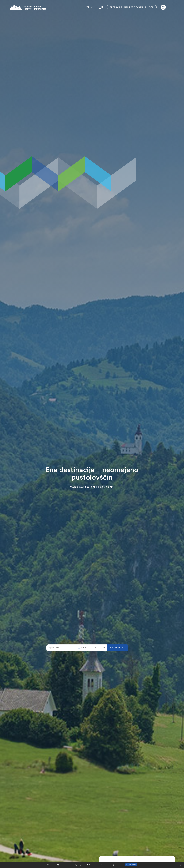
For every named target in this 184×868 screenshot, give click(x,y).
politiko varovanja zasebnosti (112, 865)
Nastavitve (131, 865)
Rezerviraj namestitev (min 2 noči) (132, 7)
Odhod (101, 648)
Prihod (86, 648)
